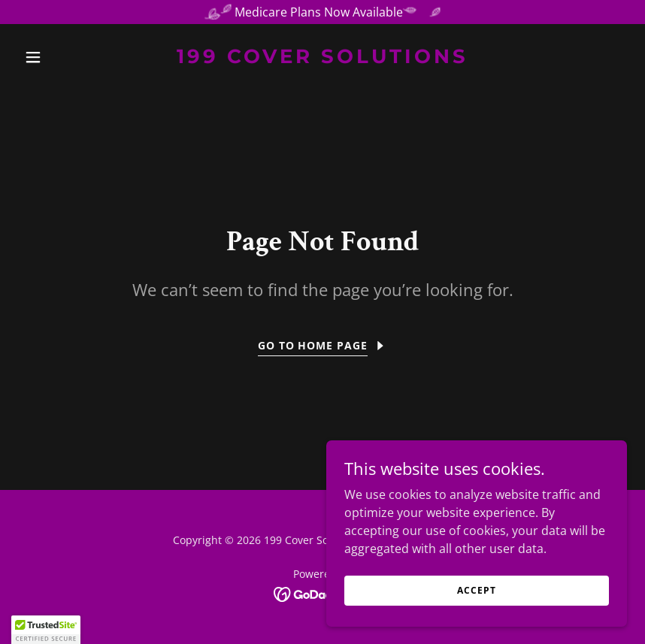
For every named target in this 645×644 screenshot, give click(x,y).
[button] (64, 57)
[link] (322, 59)
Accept (476, 590)
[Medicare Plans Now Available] (322, 12)
